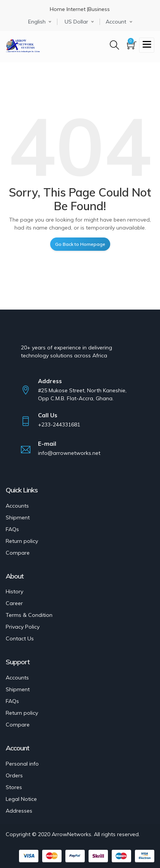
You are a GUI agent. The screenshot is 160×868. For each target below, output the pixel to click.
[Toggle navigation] (147, 45)
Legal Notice (21, 799)
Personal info (22, 764)
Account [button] (116, 22)
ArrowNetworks (71, 834)
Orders (14, 775)
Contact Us (20, 638)
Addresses (19, 811)
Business (99, 9)
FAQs (12, 529)
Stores (14, 787)
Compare (18, 553)
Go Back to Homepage (80, 244)
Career (14, 603)
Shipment (18, 517)
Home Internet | (69, 9)
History (14, 591)
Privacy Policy (23, 627)
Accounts (17, 506)
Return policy (22, 541)
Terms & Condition (29, 615)
